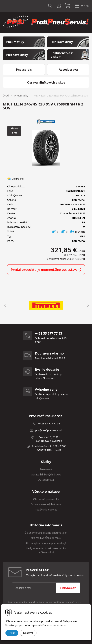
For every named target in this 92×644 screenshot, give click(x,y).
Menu (81, 6)
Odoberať (68, 588)
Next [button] (87, 305)
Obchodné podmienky (46, 499)
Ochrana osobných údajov (46, 504)
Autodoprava (46, 480)
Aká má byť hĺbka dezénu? (46, 538)
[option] (46, 305)
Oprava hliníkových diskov (46, 474)
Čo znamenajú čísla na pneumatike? (46, 533)
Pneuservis (46, 469)
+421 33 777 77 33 (49, 423)
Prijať (12, 633)
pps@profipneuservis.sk (49, 430)
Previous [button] (5, 305)
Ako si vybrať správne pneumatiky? (46, 543)
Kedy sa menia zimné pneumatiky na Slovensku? (46, 550)
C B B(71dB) (68, 232)
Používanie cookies (46, 510)
